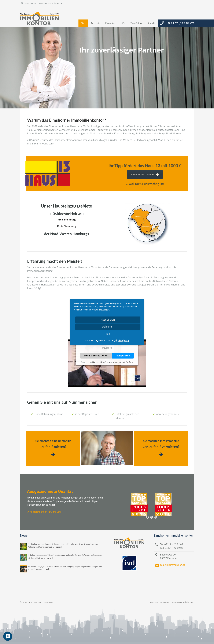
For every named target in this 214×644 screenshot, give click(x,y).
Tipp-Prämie (136, 23)
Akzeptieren (123, 356)
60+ (123, 23)
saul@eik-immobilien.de (51, 3)
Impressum (153, 602)
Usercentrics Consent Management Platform (113, 362)
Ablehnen (108, 326)
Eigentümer (111, 23)
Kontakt (151, 23)
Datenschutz (165, 602)
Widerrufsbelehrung (185, 602)
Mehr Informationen (96, 356)
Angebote (95, 23)
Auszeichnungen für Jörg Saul (44, 512)
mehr (108, 333)
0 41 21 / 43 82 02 (181, 23)
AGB (174, 602)
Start (83, 23)
